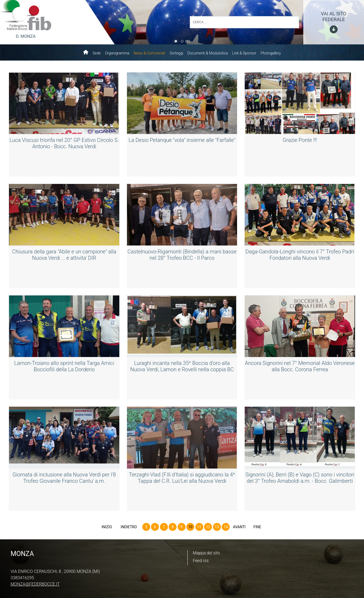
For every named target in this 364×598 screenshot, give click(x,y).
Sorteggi (176, 53)
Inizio (107, 527)
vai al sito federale (334, 17)
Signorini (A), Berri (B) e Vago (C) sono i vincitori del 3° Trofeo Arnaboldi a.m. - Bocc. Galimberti (300, 478)
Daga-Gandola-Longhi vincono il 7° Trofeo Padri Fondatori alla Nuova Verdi (300, 255)
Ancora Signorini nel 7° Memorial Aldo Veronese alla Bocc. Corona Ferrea (300, 366)
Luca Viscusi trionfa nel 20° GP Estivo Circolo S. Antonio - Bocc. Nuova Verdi (64, 143)
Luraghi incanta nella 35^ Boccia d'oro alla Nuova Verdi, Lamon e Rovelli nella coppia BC (182, 366)
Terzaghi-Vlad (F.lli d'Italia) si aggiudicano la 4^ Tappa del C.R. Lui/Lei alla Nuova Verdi (182, 478)
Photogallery (271, 53)
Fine (257, 527)
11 (199, 527)
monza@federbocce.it (35, 584)
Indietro (129, 527)
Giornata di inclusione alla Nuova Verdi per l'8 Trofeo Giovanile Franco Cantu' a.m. (64, 478)
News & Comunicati (150, 53)
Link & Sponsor (244, 53)
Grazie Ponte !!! (300, 140)
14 (226, 527)
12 (208, 527)
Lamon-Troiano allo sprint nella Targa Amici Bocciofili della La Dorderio (64, 366)
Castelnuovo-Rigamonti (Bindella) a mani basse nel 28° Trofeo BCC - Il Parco (182, 255)
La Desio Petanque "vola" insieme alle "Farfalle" (182, 140)
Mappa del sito (207, 553)
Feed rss (201, 561)
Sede (97, 53)
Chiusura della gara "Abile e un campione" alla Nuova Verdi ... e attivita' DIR (64, 255)
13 (217, 527)
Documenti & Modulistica (208, 53)
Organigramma (117, 53)
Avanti (239, 527)
